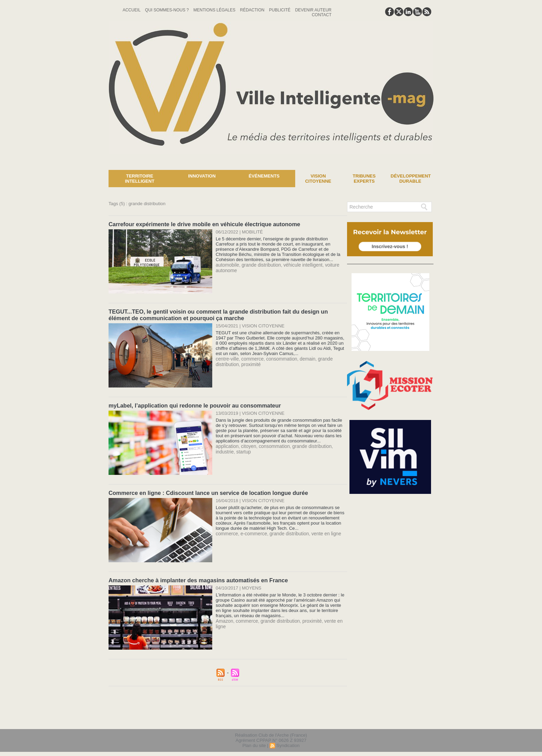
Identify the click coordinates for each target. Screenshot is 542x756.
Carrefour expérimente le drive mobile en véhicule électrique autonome (202, 224)
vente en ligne (320, 532)
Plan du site (254, 743)
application (226, 445)
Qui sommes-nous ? (168, 10)
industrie (336, 445)
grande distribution (259, 264)
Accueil (132, 10)
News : (8, 165)
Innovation (202, 176)
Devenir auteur (313, 10)
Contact (322, 15)
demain (303, 358)
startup (223, 450)
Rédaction (253, 10)
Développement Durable (411, 179)
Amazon (224, 619)
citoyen (247, 445)
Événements (264, 176)
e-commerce (252, 532)
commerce (250, 358)
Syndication (288, 743)
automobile (227, 264)
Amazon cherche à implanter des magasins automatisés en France (196, 578)
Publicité (280, 10)
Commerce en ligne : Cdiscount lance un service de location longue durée (206, 491)
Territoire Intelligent (139, 179)
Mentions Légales (215, 10)
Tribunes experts (364, 179)
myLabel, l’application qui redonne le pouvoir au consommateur (193, 404)
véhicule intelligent (298, 264)
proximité (249, 363)
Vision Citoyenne (318, 179)
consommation (278, 358)
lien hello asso (412, 717)
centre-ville (227, 358)
